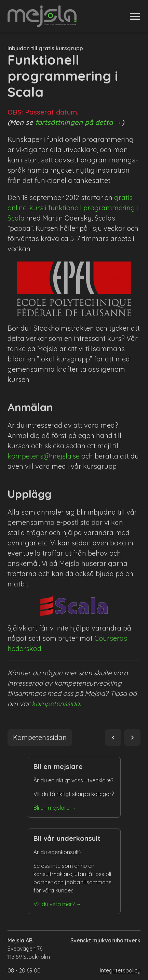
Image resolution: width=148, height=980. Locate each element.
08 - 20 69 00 (24, 970)
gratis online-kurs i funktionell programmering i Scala (73, 208)
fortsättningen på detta (74, 122)
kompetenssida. (56, 704)
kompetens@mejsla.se (44, 456)
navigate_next (132, 738)
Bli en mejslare (51, 808)
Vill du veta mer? (54, 904)
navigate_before (113, 738)
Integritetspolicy (120, 970)
